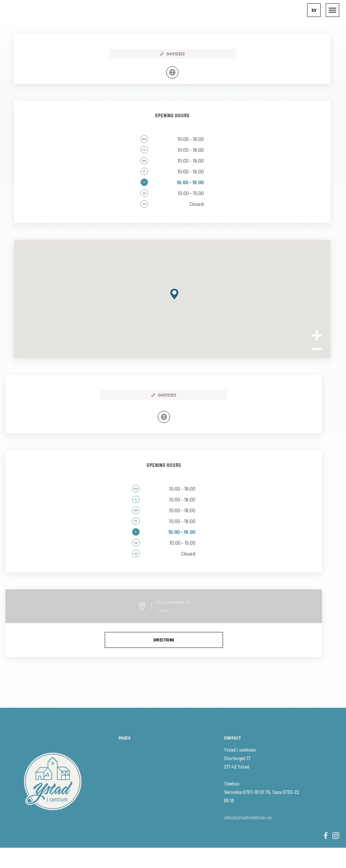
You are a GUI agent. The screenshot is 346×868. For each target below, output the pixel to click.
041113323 (164, 395)
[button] (314, 10)
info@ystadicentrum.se (248, 817)
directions (164, 640)
